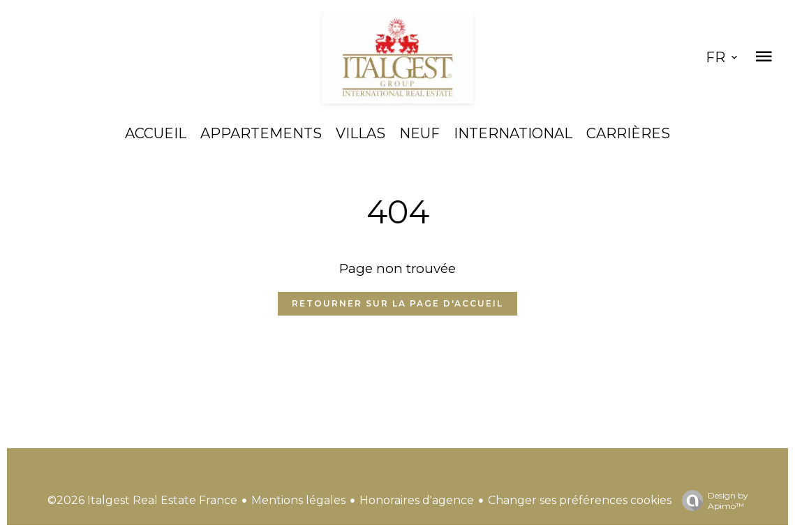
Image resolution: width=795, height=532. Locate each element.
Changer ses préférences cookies (580, 500)
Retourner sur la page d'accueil (397, 303)
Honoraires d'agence (417, 500)
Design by (712, 501)
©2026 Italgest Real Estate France (142, 500)
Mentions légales (298, 500)
